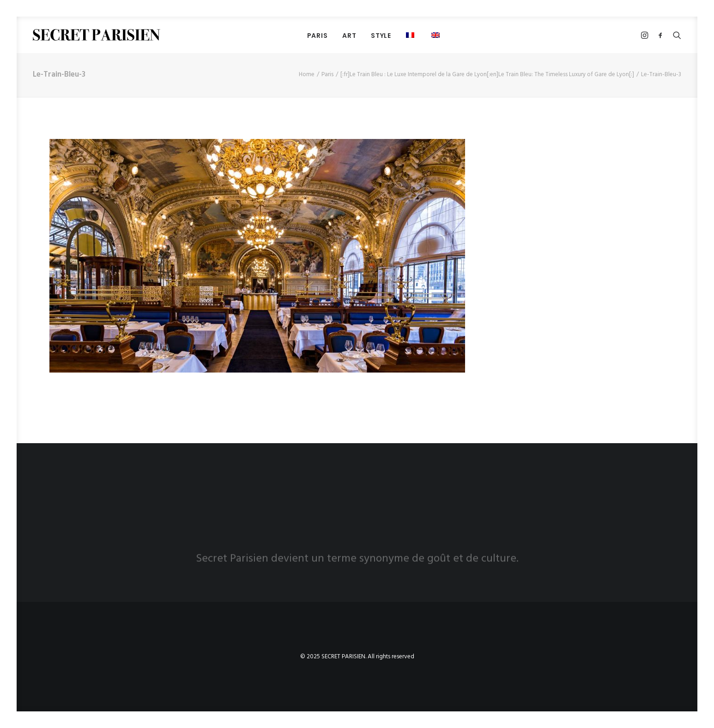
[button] (437, 35)
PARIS (318, 36)
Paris (327, 75)
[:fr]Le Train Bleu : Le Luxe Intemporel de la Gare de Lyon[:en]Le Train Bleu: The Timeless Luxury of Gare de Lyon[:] (487, 75)
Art (349, 36)
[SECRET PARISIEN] (97, 35)
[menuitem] (318, 35)
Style (381, 36)
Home (307, 75)
